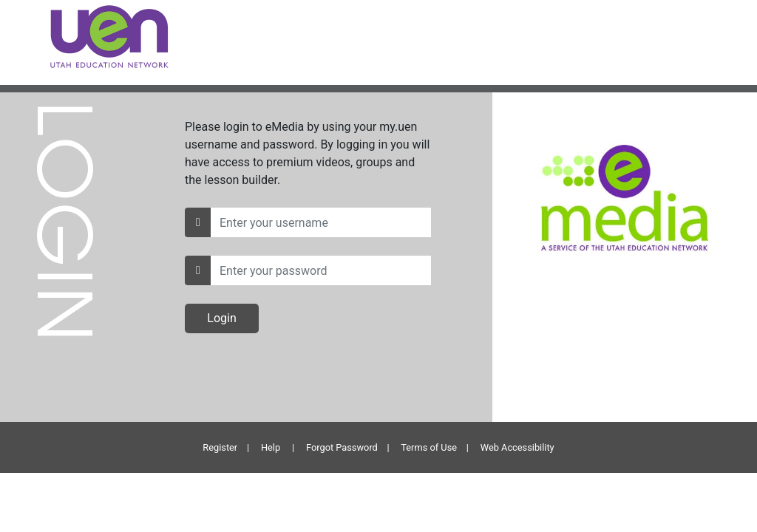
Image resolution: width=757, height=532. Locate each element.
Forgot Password (342, 447)
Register (220, 447)
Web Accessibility (517, 447)
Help (271, 447)
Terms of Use (429, 447)
